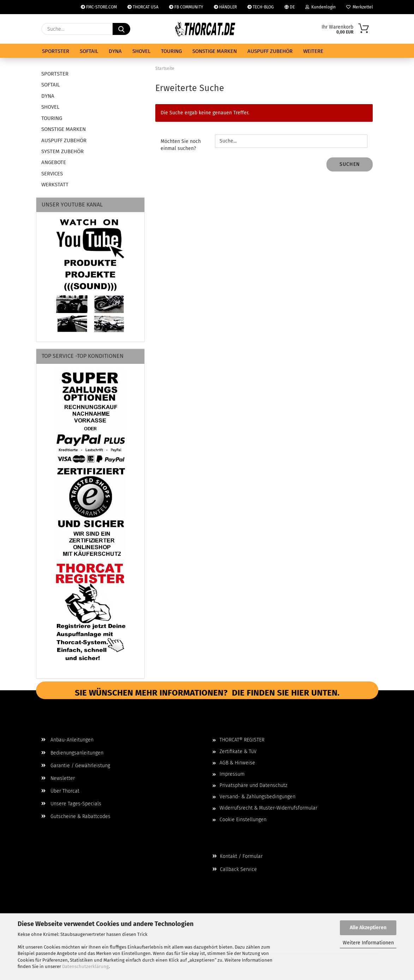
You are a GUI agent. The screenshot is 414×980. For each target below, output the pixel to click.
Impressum (232, 774)
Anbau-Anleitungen (67, 740)
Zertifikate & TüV (238, 751)
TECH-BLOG (261, 7)
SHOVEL (141, 51)
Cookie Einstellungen (243, 820)
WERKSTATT (55, 185)
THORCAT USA (143, 7)
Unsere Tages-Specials (71, 804)
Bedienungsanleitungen (72, 753)
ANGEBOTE (54, 162)
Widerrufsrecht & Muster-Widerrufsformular (268, 808)
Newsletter (58, 778)
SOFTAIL (89, 51)
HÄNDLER (225, 7)
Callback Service (235, 869)
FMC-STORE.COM (99, 7)
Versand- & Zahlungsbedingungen (257, 797)
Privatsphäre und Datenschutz (253, 785)
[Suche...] (121, 29)
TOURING (171, 51)
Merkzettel (360, 7)
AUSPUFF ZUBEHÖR (270, 51)
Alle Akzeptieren (368, 928)
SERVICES (52, 174)
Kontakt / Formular (238, 856)
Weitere (313, 51)
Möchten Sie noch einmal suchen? (181, 145)
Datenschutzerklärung (85, 966)
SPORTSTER (56, 51)
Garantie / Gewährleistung (76, 766)
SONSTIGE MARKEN (215, 51)
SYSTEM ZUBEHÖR (62, 151)
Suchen (350, 164)
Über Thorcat (60, 791)
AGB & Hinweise (237, 763)
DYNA (115, 51)
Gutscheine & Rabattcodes (76, 816)
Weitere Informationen (368, 943)
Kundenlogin (320, 7)
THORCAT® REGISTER (242, 740)
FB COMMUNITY (186, 7)
